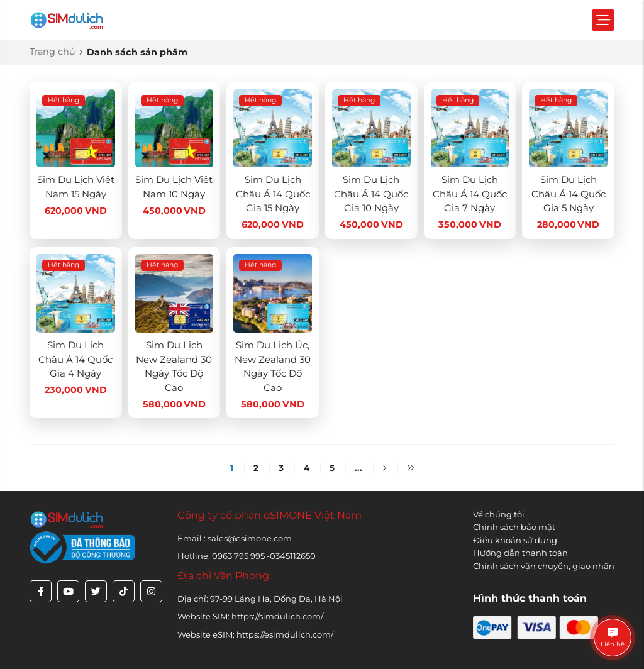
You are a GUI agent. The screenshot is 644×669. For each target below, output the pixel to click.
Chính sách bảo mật (514, 527)
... (358, 468)
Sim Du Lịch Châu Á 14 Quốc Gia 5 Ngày (569, 194)
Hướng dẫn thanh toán (520, 553)
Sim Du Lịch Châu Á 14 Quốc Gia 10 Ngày (371, 194)
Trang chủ (53, 52)
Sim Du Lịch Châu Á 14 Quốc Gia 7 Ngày (470, 194)
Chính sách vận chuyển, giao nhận (544, 566)
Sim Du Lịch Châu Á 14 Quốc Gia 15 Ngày (273, 194)
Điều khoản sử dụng (515, 540)
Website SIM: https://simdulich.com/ (250, 616)
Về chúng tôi (499, 514)
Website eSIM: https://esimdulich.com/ (255, 634)
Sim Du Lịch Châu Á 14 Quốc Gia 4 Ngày (75, 359)
